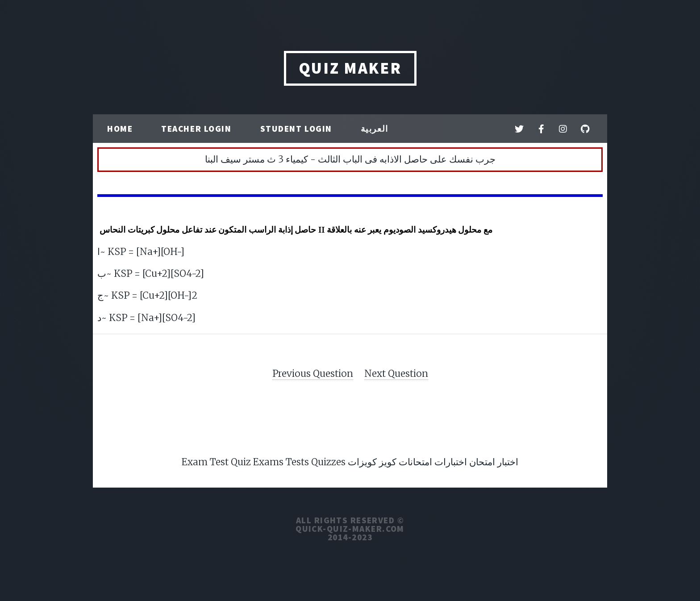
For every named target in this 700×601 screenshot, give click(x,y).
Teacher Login (196, 129)
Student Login (296, 129)
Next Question (396, 374)
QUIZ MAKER (350, 68)
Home (120, 129)
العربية (375, 129)
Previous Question (313, 374)
